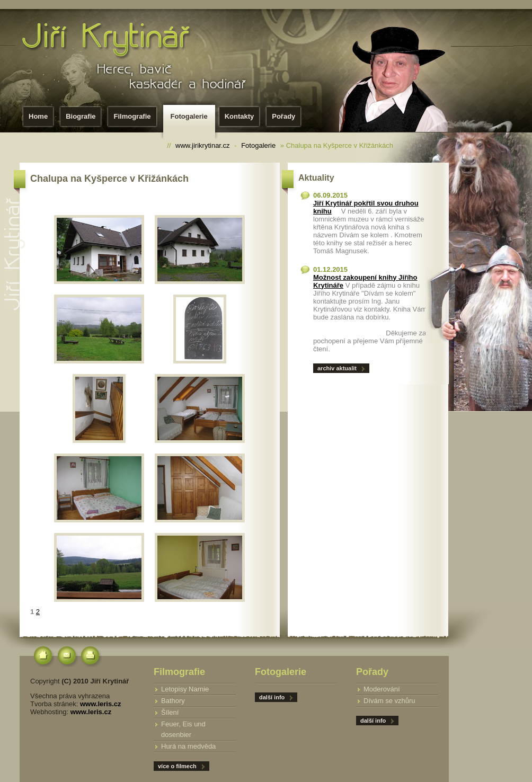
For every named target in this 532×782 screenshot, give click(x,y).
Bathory (173, 701)
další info (373, 721)
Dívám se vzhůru (389, 701)
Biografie (81, 116)
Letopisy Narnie (185, 689)
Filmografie (132, 116)
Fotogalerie (191, 119)
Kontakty (240, 116)
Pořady (283, 116)
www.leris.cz (101, 704)
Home (38, 116)
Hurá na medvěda (188, 746)
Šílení (170, 712)
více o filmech (177, 766)
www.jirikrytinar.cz (203, 145)
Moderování (382, 689)
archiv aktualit (337, 368)
